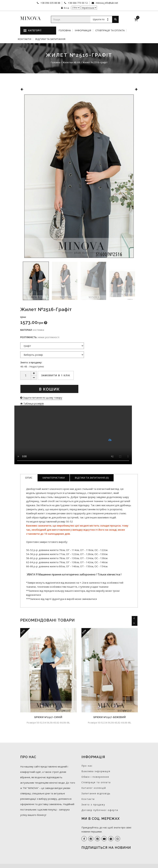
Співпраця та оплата (110, 30)
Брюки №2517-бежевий (110, 717)
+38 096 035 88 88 (50, 3)
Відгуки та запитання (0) (92, 478)
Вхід (65, 8)
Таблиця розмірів (32, 403)
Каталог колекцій (94, 788)
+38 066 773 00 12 (77, 3)
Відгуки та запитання (50, 39)
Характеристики (54, 478)
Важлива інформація (96, 771)
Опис (29, 478)
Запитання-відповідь (96, 793)
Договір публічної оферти (100, 810)
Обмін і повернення (95, 777)
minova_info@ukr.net (107, 3)
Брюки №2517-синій (48, 717)
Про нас (87, 766)
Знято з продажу (93, 805)
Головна (65, 30)
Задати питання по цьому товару (41, 398)
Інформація (83, 30)
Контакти (24, 39)
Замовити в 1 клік (56, 375)
